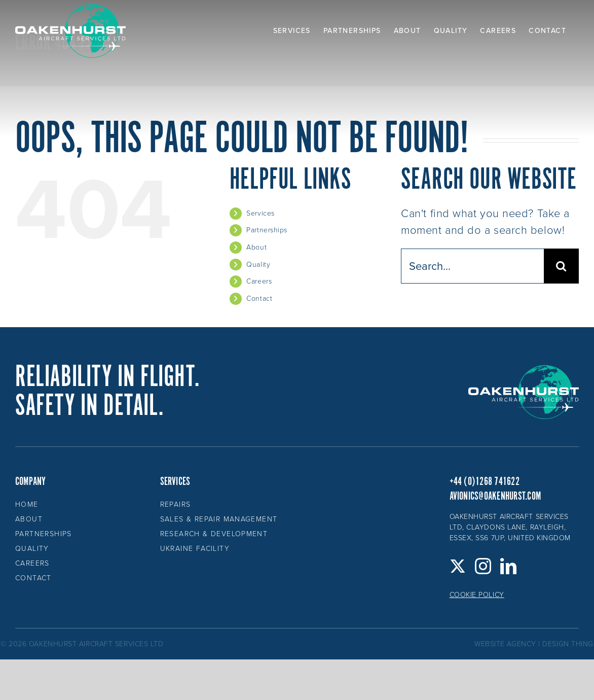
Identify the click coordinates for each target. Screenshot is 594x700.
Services (260, 213)
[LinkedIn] (509, 566)
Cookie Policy (477, 595)
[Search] (561, 266)
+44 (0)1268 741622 (485, 482)
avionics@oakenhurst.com (495, 496)
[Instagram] (483, 566)
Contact (259, 299)
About (256, 247)
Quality (258, 265)
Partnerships (267, 230)
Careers (259, 281)
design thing (568, 644)
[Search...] (472, 266)
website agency (505, 644)
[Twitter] (458, 566)
